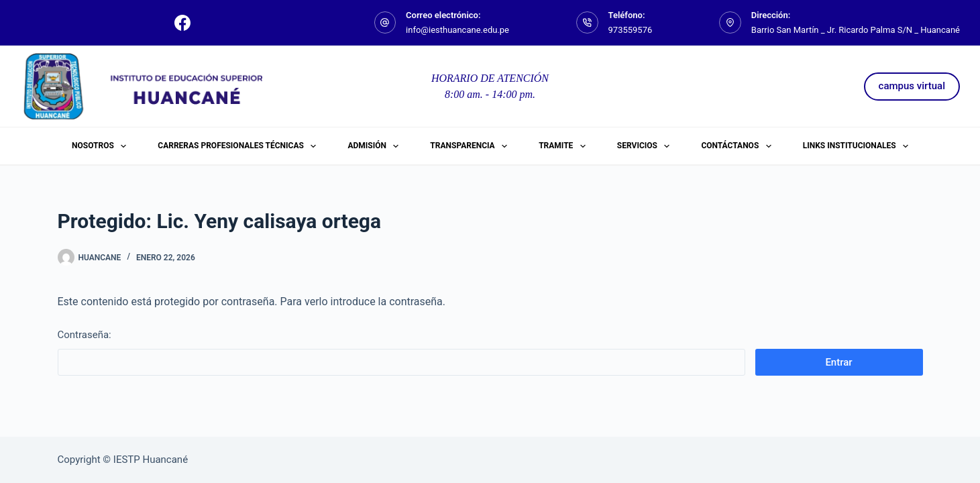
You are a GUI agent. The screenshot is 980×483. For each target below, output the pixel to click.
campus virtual (912, 86)
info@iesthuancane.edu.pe (457, 30)
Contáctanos (739, 146)
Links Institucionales (858, 146)
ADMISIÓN (376, 146)
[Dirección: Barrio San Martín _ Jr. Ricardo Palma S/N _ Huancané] (730, 22)
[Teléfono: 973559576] (587, 22)
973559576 (631, 30)
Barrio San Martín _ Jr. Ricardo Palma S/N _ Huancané (856, 30)
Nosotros (102, 146)
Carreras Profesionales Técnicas (239, 146)
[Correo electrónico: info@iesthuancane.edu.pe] (385, 22)
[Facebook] (182, 23)
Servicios (646, 146)
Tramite (565, 146)
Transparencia (471, 146)
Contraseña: (401, 352)
